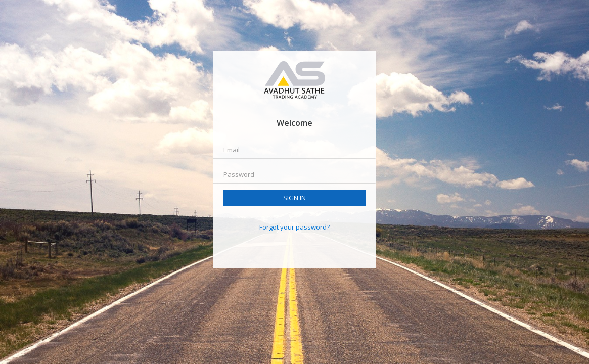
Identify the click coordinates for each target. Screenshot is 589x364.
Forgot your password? (294, 227)
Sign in (294, 198)
